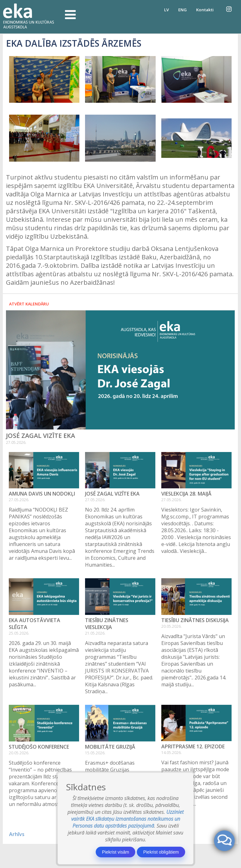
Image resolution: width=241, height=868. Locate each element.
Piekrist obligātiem (161, 852)
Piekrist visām (115, 852)
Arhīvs (17, 834)
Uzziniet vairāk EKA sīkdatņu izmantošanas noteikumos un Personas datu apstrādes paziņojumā (128, 819)
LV (166, 10)
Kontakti (205, 10)
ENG (182, 10)
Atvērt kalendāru (29, 304)
